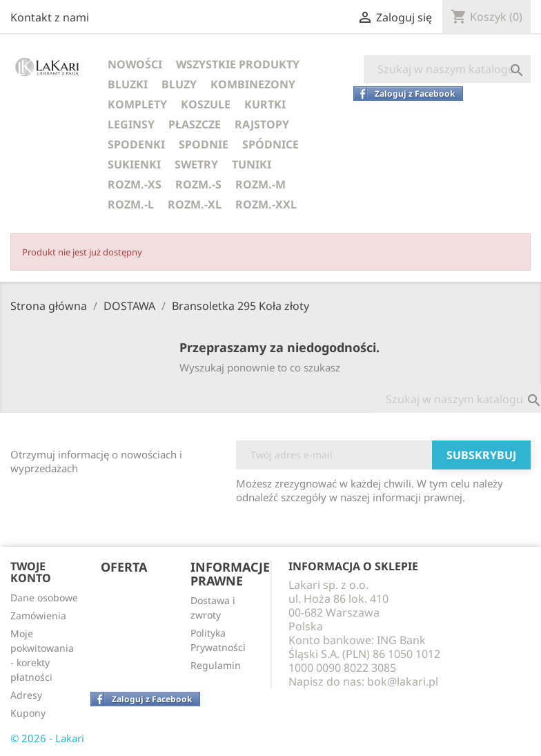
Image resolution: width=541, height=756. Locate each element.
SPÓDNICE (270, 144)
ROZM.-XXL (266, 204)
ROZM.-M (260, 184)
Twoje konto (31, 572)
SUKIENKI (134, 164)
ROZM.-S (198, 184)
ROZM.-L (131, 204)
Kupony (28, 713)
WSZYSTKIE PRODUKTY (238, 64)
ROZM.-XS (135, 184)
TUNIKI (252, 164)
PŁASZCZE (195, 124)
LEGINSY (131, 124)
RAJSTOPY (262, 124)
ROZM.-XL (195, 204)
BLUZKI (128, 84)
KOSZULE (206, 104)
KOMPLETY (137, 104)
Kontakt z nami (50, 17)
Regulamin (216, 665)
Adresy (26, 695)
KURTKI (265, 104)
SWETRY (196, 164)
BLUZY (179, 84)
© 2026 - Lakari (47, 738)
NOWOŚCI (135, 64)
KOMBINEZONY (253, 84)
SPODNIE (204, 144)
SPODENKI (136, 144)
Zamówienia (38, 616)
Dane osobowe (44, 598)
